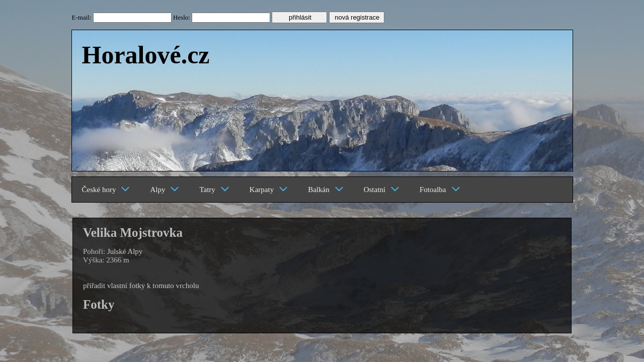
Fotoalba (440, 190)
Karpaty (269, 190)
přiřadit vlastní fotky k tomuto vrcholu (141, 286)
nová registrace (357, 17)
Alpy (165, 190)
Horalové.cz (146, 55)
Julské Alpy (125, 251)
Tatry (214, 190)
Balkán (326, 190)
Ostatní (382, 190)
